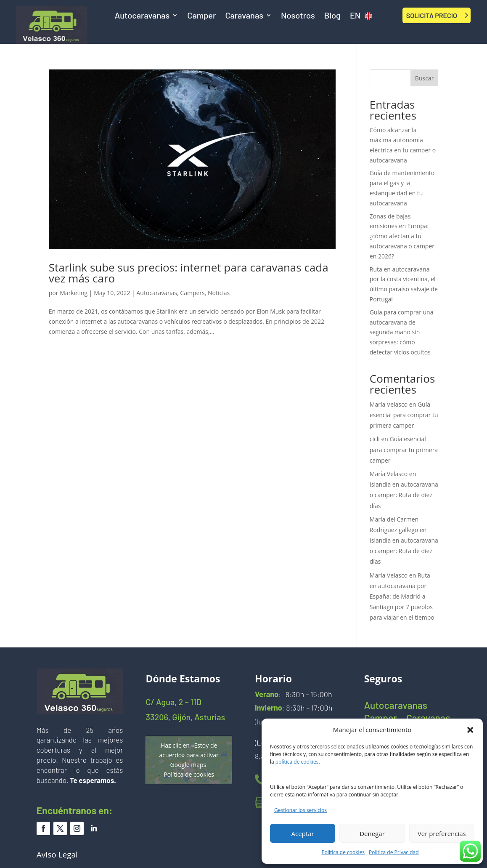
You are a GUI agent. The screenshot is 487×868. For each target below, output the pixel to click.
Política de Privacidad (394, 852)
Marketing (74, 293)
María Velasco (389, 404)
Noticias (219, 293)
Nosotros (298, 16)
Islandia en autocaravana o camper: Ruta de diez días (404, 495)
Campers (192, 293)
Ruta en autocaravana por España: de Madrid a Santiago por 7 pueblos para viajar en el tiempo (402, 596)
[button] (470, 730)
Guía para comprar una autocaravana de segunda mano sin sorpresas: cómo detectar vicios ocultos (402, 332)
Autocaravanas (142, 16)
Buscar (425, 78)
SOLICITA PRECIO (432, 15)
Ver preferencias (442, 833)
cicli (375, 439)
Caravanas (244, 16)
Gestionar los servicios (300, 810)
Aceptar (303, 833)
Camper (201, 16)
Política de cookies (343, 852)
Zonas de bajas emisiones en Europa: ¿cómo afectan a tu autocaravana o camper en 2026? (402, 236)
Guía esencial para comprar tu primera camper (404, 415)
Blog (332, 16)
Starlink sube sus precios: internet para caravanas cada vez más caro (189, 273)
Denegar (372, 833)
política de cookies (297, 762)
